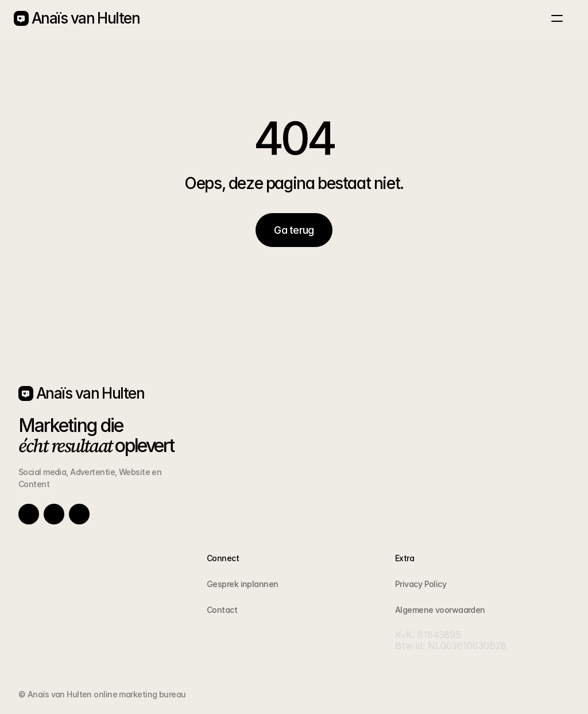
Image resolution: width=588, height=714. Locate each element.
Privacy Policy (421, 584)
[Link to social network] (29, 514)
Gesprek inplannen (242, 584)
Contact (222, 610)
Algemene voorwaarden (440, 610)
